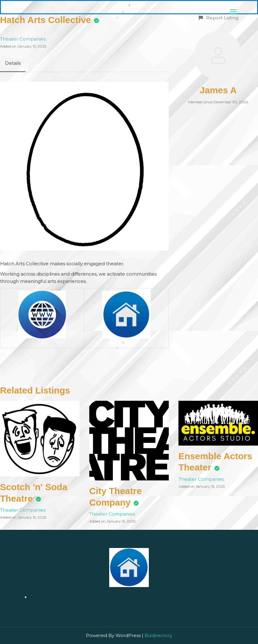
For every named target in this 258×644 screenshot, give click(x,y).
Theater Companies (23, 39)
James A (218, 90)
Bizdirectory (158, 635)
